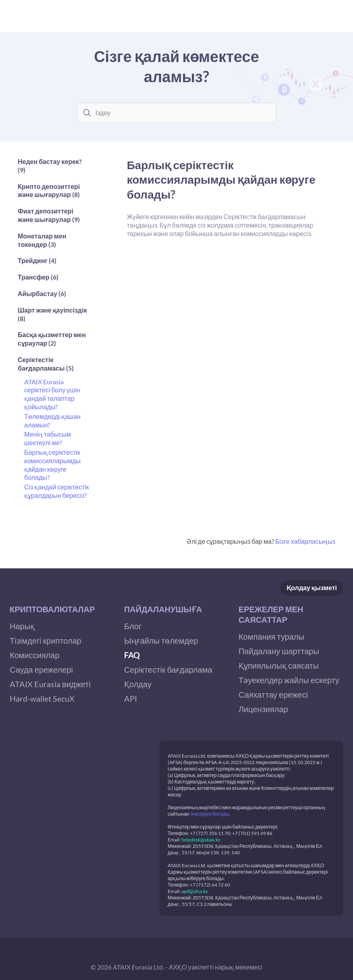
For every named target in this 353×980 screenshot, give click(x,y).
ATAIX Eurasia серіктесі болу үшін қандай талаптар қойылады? (52, 394)
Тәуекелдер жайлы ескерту (289, 680)
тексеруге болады (210, 814)
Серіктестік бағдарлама (168, 669)
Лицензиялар (263, 709)
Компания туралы (271, 636)
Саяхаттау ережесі (273, 694)
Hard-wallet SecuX (42, 698)
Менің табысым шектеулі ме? (48, 438)
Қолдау (312, 588)
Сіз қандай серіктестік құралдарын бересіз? (57, 491)
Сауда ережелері (41, 669)
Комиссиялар (35, 655)
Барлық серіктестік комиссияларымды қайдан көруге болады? (52, 465)
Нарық (22, 626)
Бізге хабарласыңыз (305, 541)
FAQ (132, 655)
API (131, 698)
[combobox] (183, 113)
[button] (54, 168)
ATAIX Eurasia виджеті (50, 684)
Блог (133, 626)
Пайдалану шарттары (279, 651)
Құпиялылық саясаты (279, 665)
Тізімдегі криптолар (46, 640)
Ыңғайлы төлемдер (161, 640)
